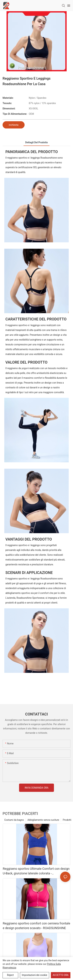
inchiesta (14, 125)
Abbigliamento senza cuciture (43, 820)
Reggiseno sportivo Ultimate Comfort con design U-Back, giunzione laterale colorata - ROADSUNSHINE (36, 871)
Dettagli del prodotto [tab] (36, 142)
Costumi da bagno (14, 820)
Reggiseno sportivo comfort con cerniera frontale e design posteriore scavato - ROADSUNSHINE (36, 926)
